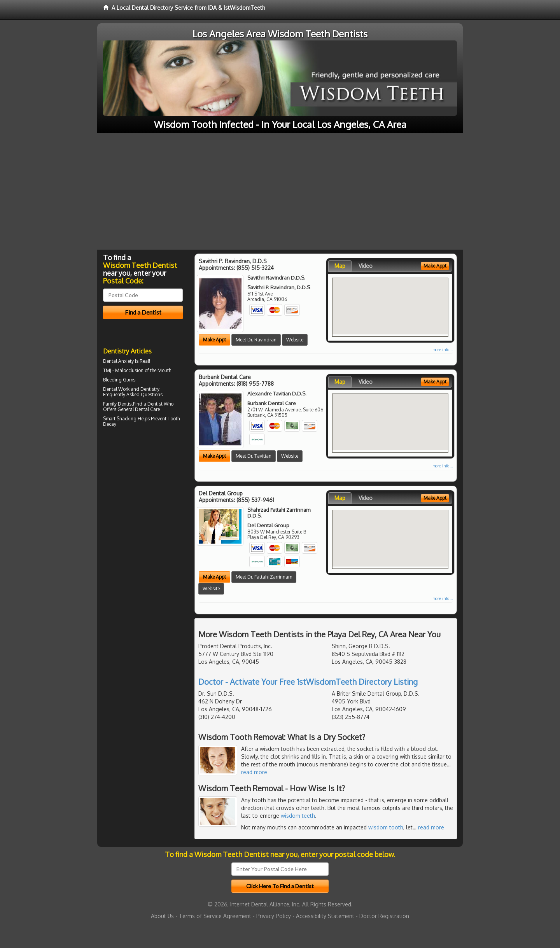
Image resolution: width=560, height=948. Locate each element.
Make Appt (214, 340)
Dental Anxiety (118, 361)
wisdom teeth (298, 816)
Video (366, 266)
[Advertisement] (280, 191)
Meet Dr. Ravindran (256, 340)
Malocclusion (129, 370)
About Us (162, 916)
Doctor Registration (384, 916)
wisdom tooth (386, 827)
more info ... (443, 350)
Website (295, 340)
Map (340, 266)
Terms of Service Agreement (215, 916)
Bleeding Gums (119, 380)
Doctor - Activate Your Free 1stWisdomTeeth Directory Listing (308, 682)
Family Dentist (118, 404)
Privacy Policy (274, 916)
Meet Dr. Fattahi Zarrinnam (264, 577)
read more (254, 772)
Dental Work (116, 389)
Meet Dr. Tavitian (254, 456)
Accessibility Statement (325, 916)
